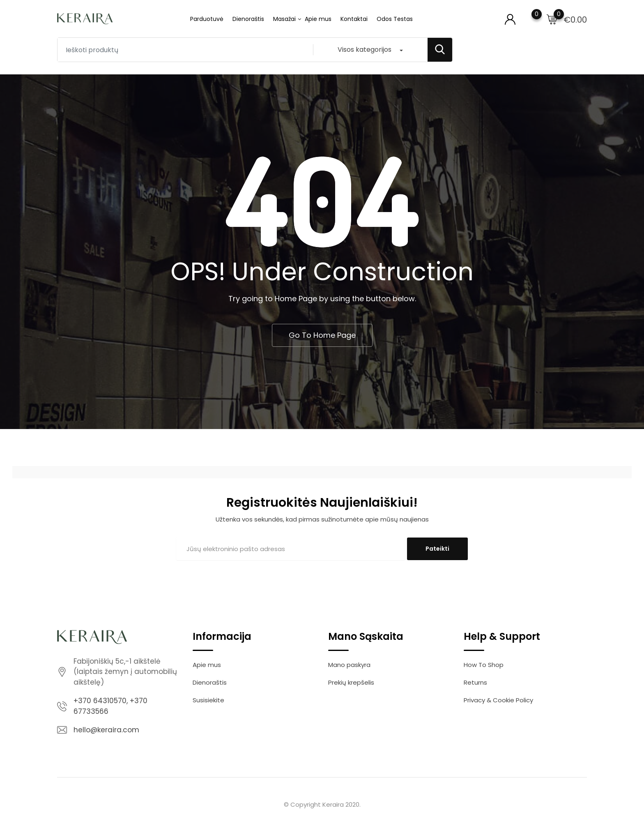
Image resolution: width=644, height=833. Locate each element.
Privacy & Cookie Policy (498, 700)
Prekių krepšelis (351, 682)
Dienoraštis (248, 19)
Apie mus (318, 19)
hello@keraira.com (106, 730)
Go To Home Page (322, 335)
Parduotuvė (207, 19)
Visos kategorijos (365, 50)
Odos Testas (395, 19)
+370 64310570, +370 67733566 (110, 706)
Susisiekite (208, 700)
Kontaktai (354, 19)
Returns (475, 682)
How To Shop (484, 665)
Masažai (284, 19)
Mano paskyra (349, 665)
